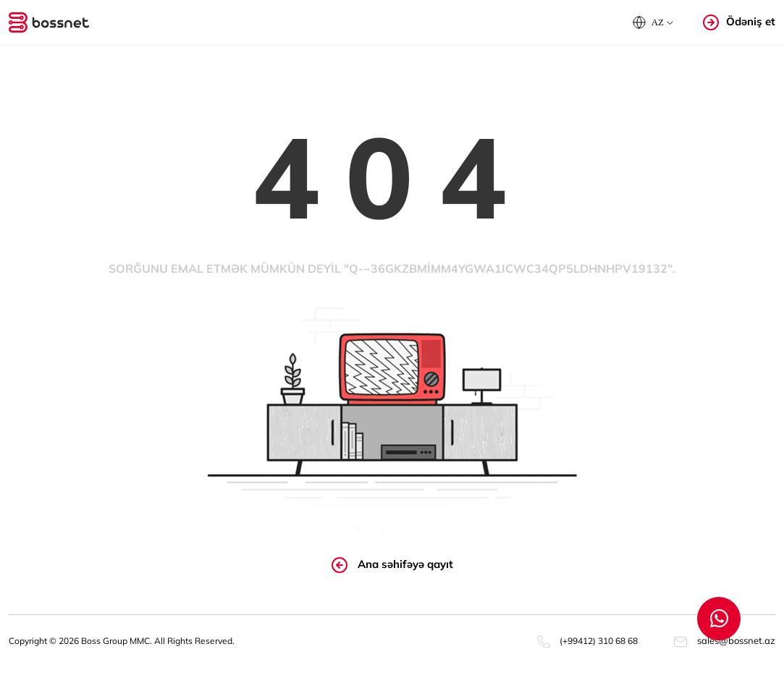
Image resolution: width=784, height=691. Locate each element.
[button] (653, 22)
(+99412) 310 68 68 (587, 641)
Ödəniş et (739, 22)
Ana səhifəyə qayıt (392, 565)
